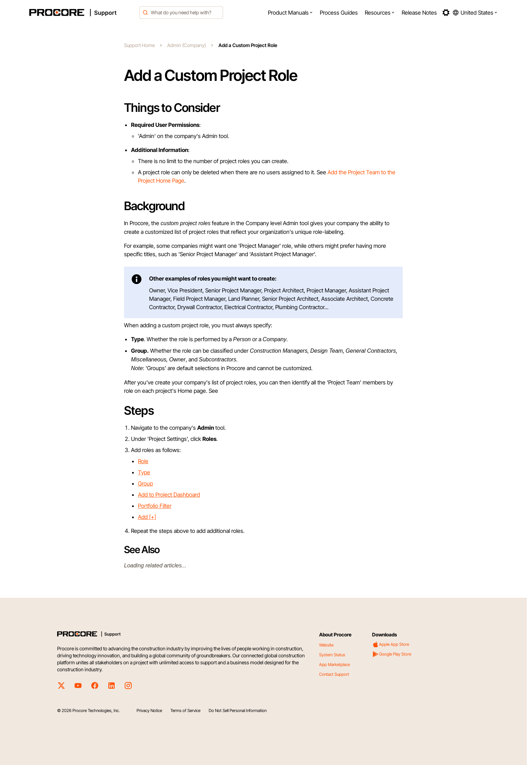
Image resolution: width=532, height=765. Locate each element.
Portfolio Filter (155, 506)
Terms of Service (185, 710)
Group (145, 483)
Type (144, 472)
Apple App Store (391, 644)
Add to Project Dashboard (169, 495)
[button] (290, 13)
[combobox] (181, 13)
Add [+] (147, 517)
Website (326, 645)
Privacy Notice (149, 710)
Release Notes (419, 13)
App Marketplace (334, 664)
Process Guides (339, 13)
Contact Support (334, 674)
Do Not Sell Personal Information (238, 710)
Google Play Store (392, 654)
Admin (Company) (187, 45)
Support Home (139, 45)
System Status (332, 655)
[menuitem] (290, 13)
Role (143, 461)
